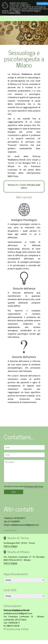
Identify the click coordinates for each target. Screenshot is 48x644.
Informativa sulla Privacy (34, 490)
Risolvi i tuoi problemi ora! (24, 186)
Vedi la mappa (10, 550)
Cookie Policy (14, 13)
